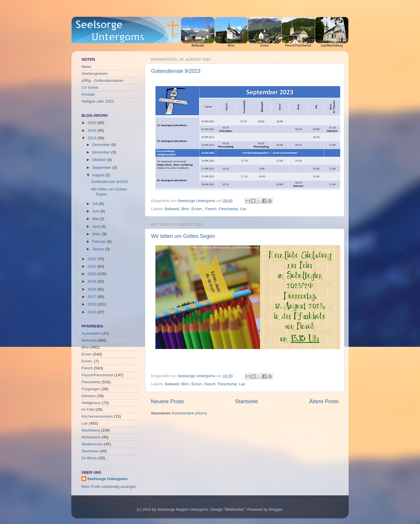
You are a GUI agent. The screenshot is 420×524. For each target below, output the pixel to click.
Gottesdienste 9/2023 (176, 71)
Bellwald (172, 209)
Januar (99, 249)
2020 (92, 274)
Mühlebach (91, 437)
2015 (92, 312)
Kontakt (88, 94)
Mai (96, 219)
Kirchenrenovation (97, 416)
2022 (92, 259)
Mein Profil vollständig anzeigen (109, 487)
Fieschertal (228, 209)
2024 (92, 130)
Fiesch (211, 209)
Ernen (197, 384)
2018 (92, 289)
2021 (92, 266)
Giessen (89, 396)
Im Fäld (88, 409)
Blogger (276, 509)
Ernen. (197, 209)
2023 (92, 138)
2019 (92, 281)
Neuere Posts (167, 401)
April (97, 226)
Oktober (100, 160)
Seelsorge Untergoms (107, 479)
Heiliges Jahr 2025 (98, 101)
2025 (92, 123)
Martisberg (91, 430)
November (102, 152)
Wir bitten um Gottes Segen (183, 236)
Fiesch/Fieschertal (97, 375)
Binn (185, 209)
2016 (92, 304)
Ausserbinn (91, 333)
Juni (96, 211)
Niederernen (92, 444)
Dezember (102, 145)
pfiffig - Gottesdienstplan (102, 80)
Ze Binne (89, 458)
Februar (100, 241)
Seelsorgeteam (95, 74)
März (97, 234)
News (86, 67)
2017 (92, 297)
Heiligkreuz (91, 403)
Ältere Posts (324, 401)
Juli (96, 204)
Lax (243, 209)
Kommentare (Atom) (189, 413)
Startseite (246, 401)
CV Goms (90, 87)
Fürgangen (91, 389)
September (102, 167)
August (99, 175)
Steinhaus (90, 451)
